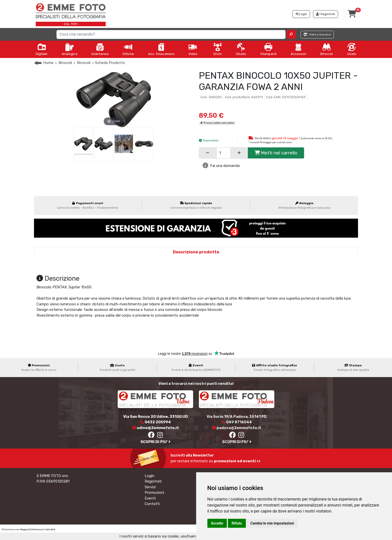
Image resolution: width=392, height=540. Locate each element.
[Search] (171, 34)
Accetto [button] (217, 523)
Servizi (150, 487)
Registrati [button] (326, 14)
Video (193, 49)
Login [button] (301, 14)
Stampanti (268, 49)
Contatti (152, 504)
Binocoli (327, 49)
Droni (218, 49)
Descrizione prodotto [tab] (196, 252)
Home (48, 63)
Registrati (153, 481)
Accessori (298, 49)
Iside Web (50, 530)
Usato (352, 49)
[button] (291, 34)
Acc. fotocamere (161, 49)
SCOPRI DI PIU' (155, 442)
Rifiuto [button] (237, 523)
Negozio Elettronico (31, 530)
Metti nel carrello (276, 153)
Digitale (42, 49)
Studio (241, 49)
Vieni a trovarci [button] (317, 34)
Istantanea (100, 49)
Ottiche (128, 49)
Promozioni (154, 493)
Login (150, 476)
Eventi (150, 498)
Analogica (70, 49)
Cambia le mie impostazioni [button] (272, 523)
